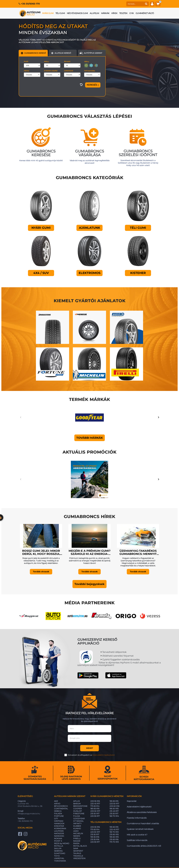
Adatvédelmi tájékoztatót (104, 744)
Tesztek (123, 13)
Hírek (114, 13)
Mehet (90, 737)
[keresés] (135, 4)
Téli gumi (60, 13)
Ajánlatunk (90, 228)
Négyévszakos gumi (77, 13)
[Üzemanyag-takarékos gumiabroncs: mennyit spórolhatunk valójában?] (138, 524)
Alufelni (94, 13)
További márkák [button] (90, 435)
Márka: (27, 71)
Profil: (26, 61)
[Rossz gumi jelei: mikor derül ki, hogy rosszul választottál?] (41, 524)
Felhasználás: (90, 71)
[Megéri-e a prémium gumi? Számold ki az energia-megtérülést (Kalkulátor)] (89, 524)
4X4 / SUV (41, 273)
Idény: (87, 61)
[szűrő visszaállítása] (81, 85)
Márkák (105, 13)
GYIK (131, 13)
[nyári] (86, 65)
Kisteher (138, 273)
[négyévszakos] (96, 65)
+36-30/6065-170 (30, 4)
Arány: (46, 61)
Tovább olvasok (41, 560)
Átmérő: (67, 61)
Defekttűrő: (69, 71)
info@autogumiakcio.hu (29, 802)
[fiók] (152, 4)
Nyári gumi (48, 13)
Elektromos (90, 273)
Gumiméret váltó (145, 13)
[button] (89, 573)
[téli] (91, 65)
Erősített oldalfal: (51, 71)
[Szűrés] (93, 85)
